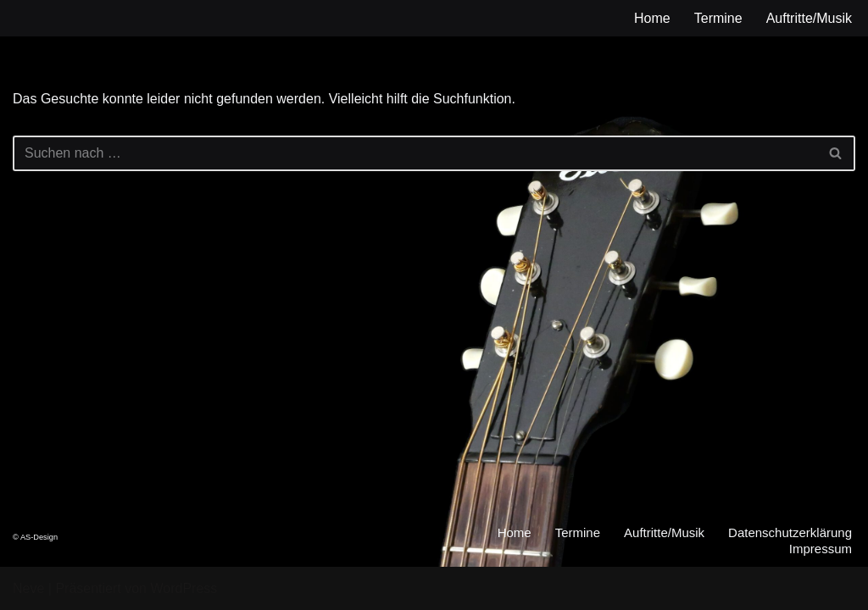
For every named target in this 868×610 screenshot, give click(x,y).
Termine (718, 18)
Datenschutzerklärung (790, 532)
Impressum (821, 549)
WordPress (184, 588)
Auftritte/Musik (809, 18)
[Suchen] (415, 153)
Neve (28, 588)
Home (652, 18)
